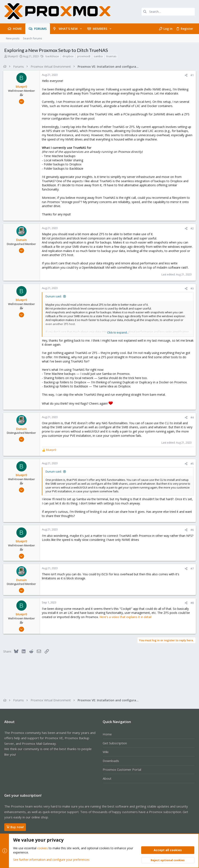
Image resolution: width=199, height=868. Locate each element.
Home (107, 734)
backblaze (52, 56)
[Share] (185, 75)
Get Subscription (115, 743)
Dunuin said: (55, 296)
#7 (191, 569)
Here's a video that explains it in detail (127, 617)
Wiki (106, 752)
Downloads (111, 761)
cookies (43, 848)
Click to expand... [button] (118, 332)
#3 (191, 288)
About (107, 778)
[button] (81, 29)
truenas (111, 56)
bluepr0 (13, 56)
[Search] (168, 12)
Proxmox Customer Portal (122, 769)
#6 (191, 530)
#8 (191, 603)
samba (98, 56)
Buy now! (15, 827)
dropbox (68, 56)
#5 (191, 464)
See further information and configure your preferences (51, 859)
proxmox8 (84, 56)
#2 (191, 228)
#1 (191, 75)
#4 (191, 417)
